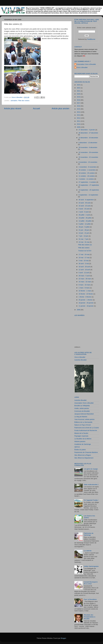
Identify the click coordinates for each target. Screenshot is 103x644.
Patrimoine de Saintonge (89, 534)
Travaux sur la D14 (85, 251)
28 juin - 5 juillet (84, 227)
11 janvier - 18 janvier (86, 306)
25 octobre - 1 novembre (87, 170)
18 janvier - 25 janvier (86, 303)
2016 (79, 106)
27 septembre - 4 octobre (87, 182)
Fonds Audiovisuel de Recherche (86, 430)
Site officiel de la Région (83, 455)
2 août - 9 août (84, 212)
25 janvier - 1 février (86, 300)
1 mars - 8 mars (84, 288)
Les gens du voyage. (91, 469)
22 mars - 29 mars (85, 279)
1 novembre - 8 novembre (88, 167)
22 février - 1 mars (85, 291)
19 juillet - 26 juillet (85, 218)
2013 (79, 115)
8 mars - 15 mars (85, 285)
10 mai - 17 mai (84, 258)
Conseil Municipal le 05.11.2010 (91, 583)
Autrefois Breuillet (80, 360)
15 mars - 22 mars (85, 282)
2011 (79, 121)
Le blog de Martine (81, 417)
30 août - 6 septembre (86, 200)
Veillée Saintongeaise (91, 566)
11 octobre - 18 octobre (87, 176)
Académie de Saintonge (83, 444)
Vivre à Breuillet (82, 67)
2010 (79, 124)
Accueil (36, 108)
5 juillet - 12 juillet (85, 224)
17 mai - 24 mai (84, 254)
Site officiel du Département (84, 458)
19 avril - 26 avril (85, 267)
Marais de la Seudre (81, 433)
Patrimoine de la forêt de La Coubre (87, 428)
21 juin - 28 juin (84, 230)
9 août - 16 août (84, 209)
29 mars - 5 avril (84, 276)
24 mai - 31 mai (84, 242)
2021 (79, 91)
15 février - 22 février (86, 294)
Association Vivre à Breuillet (86, 64)
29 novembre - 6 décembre (88, 147)
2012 (79, 118)
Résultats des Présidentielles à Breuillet (89, 617)
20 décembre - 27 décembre (88, 133)
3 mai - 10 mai (84, 261)
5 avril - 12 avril (84, 273)
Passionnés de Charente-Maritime (86, 452)
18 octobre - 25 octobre (87, 173)
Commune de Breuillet (82, 411)
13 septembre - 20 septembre (89, 190)
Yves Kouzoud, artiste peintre (84, 419)
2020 (79, 94)
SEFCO (77, 447)
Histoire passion (80, 441)
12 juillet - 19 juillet (85, 221)
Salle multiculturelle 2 (91, 485)
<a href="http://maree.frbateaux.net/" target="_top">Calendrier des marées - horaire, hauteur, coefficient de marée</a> (87, 329)
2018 (79, 100)
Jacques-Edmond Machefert (84, 414)
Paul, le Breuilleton (90, 599)
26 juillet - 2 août (85, 215)
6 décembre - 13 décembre (88, 143)
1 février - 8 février (85, 297)
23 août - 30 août (85, 203)
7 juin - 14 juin (84, 236)
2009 (79, 127)
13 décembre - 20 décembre (88, 138)
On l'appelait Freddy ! (91, 500)
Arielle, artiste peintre (82, 408)
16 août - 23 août (85, 206)
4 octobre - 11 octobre (86, 179)
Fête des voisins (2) (85, 245)
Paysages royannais (81, 436)
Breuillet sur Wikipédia (82, 406)
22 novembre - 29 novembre (88, 152)
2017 (79, 103)
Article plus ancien (60, 108)
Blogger (63, 638)
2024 (79, 85)
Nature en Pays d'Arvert (83, 425)
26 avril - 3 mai (84, 264)
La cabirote (88, 551)
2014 (79, 112)
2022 (79, 88)
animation (14, 101)
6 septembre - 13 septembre (88, 195)
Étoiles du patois (80, 450)
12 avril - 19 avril (85, 270)
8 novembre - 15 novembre (88, 162)
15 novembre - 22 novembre (88, 157)
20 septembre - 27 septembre (89, 185)
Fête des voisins (24, 101)
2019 (79, 97)
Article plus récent (13, 108)
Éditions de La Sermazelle (83, 422)
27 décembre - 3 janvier (87, 130)
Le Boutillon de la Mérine (83, 439)
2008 (79, 310)
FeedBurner (91, 39)
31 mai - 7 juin (84, 239)
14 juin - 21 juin (84, 233)
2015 (79, 109)
